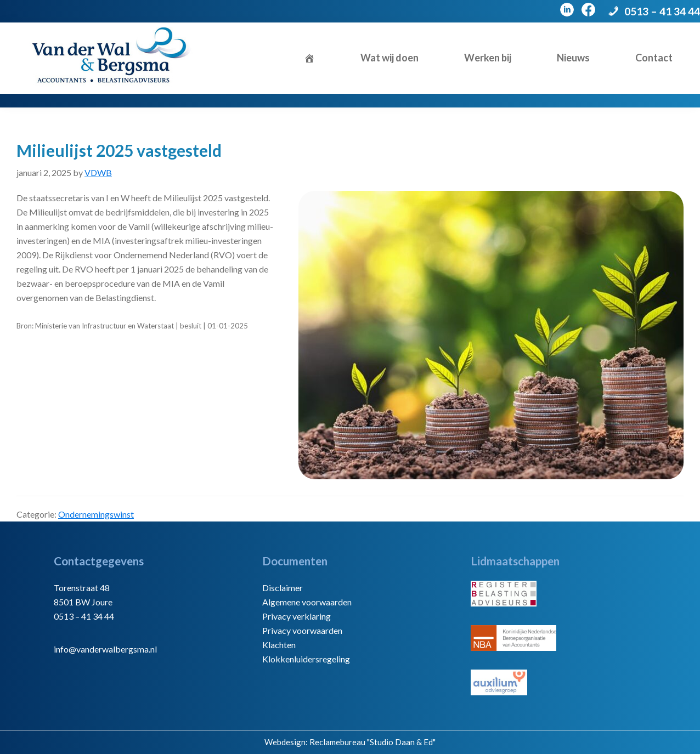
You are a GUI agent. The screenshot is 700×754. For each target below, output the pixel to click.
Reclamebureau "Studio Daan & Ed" (372, 742)
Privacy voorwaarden (302, 630)
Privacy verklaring (297, 616)
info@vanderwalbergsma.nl (105, 649)
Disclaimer (283, 588)
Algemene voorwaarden (307, 602)
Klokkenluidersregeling (306, 659)
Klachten (279, 645)
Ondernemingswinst (96, 514)
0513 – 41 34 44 (662, 11)
